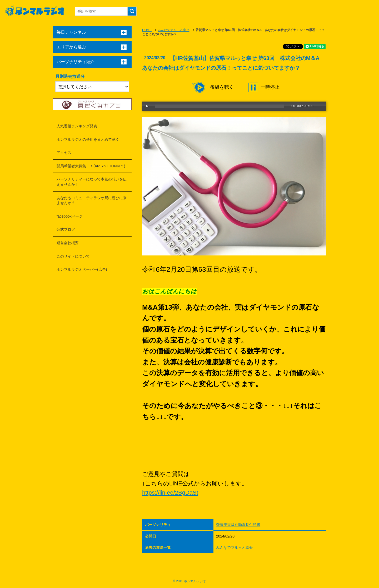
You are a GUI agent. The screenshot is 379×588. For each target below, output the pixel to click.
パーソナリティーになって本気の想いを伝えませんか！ (92, 182)
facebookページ (70, 216)
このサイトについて (73, 256)
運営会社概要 (68, 243)
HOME (147, 30)
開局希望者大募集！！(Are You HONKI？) (91, 166)
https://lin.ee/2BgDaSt (170, 493)
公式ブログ (66, 229)
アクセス (64, 153)
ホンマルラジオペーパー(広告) (82, 269)
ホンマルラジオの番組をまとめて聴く (88, 139)
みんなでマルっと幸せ (173, 30)
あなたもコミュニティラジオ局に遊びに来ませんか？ (92, 200)
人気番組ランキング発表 (77, 126)
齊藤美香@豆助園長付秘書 (238, 525)
